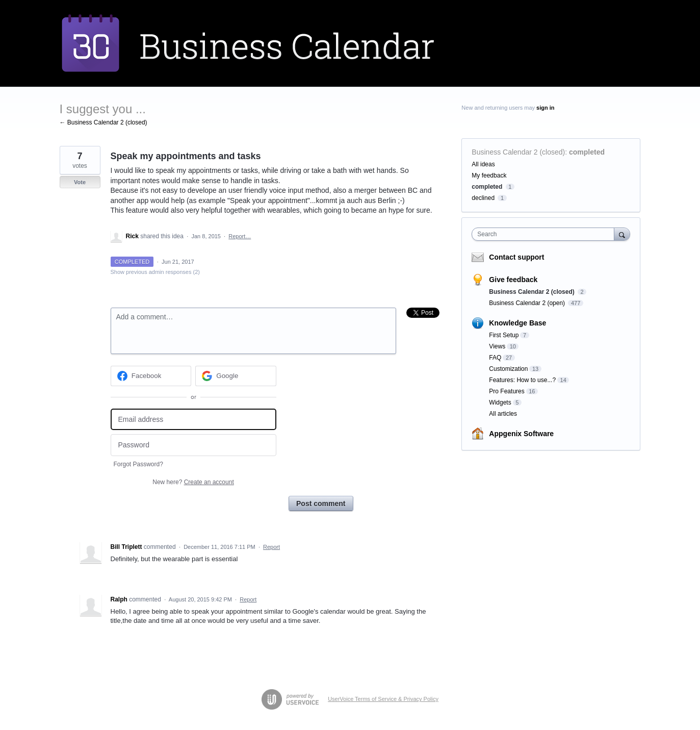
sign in (545, 108)
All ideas (483, 164)
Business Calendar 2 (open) (528, 303)
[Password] (193, 445)
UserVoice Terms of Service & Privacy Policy (383, 699)
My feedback (489, 175)
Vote (80, 182)
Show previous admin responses (155, 272)
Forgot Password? (138, 464)
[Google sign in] (236, 376)
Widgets (500, 402)
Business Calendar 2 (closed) (518, 152)
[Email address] (193, 420)
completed (587, 152)
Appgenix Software (521, 434)
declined (483, 198)
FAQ (495, 358)
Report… (240, 236)
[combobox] (545, 234)
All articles (503, 414)
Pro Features (507, 391)
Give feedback (513, 280)
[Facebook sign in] (151, 376)
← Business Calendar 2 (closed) (103, 122)
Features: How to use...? (522, 380)
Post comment (321, 504)
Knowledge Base (517, 323)
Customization (508, 369)
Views (497, 346)
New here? (193, 482)
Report (271, 547)
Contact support (516, 257)
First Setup (504, 335)
